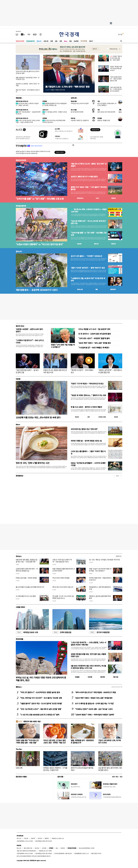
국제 (61, 41)
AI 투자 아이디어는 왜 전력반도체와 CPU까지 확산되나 (54, 121)
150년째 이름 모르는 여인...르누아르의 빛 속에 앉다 (38, 417)
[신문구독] (41, 34)
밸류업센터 (113, 289)
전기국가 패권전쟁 (99, 632)
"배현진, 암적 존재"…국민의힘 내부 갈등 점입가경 (110, 371)
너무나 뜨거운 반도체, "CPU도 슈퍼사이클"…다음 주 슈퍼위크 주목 (28, 121)
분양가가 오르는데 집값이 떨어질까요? (82, 769)
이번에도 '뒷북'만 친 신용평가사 (80, 120)
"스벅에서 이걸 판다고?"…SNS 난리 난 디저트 (30, 341)
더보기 (91, 41)
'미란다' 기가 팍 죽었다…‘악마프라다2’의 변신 (87, 384)
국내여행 (90, 677)
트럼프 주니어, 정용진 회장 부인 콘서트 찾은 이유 (55, 371)
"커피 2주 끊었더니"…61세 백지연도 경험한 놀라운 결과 (40, 692)
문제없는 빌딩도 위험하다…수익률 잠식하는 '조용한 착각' (55, 769)
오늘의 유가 (45, 110)
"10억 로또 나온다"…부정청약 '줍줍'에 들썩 (94, 338)
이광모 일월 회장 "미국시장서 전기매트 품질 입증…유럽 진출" (27, 741)
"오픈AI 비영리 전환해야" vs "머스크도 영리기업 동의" (39, 244)
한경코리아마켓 (20, 41)
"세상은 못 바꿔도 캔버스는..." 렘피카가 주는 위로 (88, 395)
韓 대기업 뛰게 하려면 (77, 112)
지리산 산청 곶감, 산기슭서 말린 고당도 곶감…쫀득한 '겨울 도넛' (55, 741)
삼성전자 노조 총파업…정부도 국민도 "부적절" (28, 85)
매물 (97, 289)
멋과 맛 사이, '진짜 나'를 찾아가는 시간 (33, 463)
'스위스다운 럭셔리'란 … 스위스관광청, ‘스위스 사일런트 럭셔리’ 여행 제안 (88, 644)
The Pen (19, 749)
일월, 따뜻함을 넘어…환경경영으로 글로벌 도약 (82, 741)
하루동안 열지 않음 (113, 49)
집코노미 (39, 41)
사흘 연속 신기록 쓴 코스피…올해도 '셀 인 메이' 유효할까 (89, 165)
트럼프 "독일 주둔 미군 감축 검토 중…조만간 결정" (116, 58)
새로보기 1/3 (119, 556)
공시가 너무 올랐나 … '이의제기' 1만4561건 (86, 256)
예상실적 (79, 244)
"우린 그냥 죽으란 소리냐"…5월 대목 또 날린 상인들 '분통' (41, 709)
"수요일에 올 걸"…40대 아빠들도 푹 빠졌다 (94, 348)
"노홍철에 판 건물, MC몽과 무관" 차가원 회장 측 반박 (88, 279)
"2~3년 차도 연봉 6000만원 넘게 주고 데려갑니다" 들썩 (40, 715)
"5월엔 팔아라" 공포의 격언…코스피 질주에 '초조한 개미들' (41, 703)
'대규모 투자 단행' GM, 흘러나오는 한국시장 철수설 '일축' (28, 72)
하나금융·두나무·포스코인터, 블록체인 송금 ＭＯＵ (63, 597)
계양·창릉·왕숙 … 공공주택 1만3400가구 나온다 (37, 290)
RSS (57, 848)
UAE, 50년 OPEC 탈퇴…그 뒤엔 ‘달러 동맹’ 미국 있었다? (116, 89)
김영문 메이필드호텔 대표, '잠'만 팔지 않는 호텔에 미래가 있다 (88, 655)
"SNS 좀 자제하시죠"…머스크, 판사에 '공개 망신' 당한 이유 (88, 222)
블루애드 (47, 838)
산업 (56, 41)
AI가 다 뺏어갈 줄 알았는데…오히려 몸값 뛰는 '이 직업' (94, 703)
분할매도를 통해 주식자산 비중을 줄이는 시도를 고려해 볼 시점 (55, 104)
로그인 (120, 34)
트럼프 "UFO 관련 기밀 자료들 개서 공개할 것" (63, 346)
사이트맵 (44, 848)
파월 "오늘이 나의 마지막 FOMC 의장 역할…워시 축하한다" (100, 570)
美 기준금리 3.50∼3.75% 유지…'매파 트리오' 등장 (67, 87)
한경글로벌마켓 (30, 41)
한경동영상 (19, 476)
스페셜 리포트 (20, 607)
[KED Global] (35, 34)
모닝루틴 (76, 41)
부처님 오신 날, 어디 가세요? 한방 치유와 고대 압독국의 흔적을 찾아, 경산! (41, 679)
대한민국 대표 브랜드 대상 (32, 721)
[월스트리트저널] (29, 34)
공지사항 (60, 777)
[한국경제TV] (23, 34)
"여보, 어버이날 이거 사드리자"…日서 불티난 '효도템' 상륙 (41, 698)
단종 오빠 (19, 768)
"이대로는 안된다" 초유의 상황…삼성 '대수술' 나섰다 (94, 709)
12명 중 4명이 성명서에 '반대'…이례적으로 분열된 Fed (27, 570)
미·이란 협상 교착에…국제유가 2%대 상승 (55, 113)
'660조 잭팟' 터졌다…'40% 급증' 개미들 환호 (95, 343)
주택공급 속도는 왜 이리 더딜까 (80, 103)
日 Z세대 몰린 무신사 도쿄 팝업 (26, 596)
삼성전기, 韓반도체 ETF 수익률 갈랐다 (84, 177)
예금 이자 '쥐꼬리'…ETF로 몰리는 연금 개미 (28, 91)
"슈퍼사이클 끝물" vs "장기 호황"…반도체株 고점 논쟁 (40, 199)
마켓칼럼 (45, 101)
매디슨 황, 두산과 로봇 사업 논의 (63, 587)
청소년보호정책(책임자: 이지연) (87, 848)
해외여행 (103, 677)
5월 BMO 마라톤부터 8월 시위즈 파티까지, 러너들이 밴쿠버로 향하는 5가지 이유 (88, 667)
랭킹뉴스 (19, 687)
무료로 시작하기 (60, 152)
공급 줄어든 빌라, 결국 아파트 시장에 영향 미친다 (110, 769)
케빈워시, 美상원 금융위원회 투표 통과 (100, 597)
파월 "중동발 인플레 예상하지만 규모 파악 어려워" (64, 570)
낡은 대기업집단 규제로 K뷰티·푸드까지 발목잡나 (107, 104)
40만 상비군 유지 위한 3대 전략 (106, 112)
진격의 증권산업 (62, 632)
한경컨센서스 (80, 198)
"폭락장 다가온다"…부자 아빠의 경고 (82, 371)
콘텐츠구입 (29, 848)
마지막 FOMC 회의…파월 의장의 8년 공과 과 (100, 579)
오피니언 (46, 41)
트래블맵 (77, 677)
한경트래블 (19, 639)
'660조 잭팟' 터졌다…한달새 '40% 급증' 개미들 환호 (94, 698)
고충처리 (33, 838)
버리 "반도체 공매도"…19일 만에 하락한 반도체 (28, 113)
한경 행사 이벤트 (21, 777)
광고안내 (40, 838)
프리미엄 (85, 41)
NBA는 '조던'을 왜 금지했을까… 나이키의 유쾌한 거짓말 (88, 464)
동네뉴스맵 (80, 289)
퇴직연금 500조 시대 (27, 632)
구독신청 (26, 838)
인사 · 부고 (115, 777)
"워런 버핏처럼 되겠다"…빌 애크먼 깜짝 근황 (27, 371)
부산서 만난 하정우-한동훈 (61, 578)
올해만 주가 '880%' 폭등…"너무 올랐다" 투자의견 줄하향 (89, 188)
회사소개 (19, 838)
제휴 (25, 848)
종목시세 (96, 244)
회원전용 (19, 98)
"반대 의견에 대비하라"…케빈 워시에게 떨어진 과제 (116, 79)
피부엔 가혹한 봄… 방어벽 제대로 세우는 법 (86, 441)
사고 (121, 777)
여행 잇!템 (116, 677)
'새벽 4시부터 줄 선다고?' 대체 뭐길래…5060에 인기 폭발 (95, 692)
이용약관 (63, 848)
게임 (70, 41)
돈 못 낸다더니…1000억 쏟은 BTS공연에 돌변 (95, 334)
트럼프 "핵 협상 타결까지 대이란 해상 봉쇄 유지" (116, 68)
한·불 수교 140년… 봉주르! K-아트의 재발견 (86, 407)
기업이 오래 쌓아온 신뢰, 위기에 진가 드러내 (109, 741)
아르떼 (18, 379)
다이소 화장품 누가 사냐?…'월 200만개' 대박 (94, 329)
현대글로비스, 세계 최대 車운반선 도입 (100, 588)
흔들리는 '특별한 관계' (104, 120)
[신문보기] (17, 34)
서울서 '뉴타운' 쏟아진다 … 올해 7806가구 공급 (88, 268)
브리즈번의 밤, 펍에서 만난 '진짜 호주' (84, 429)
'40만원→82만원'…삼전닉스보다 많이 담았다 (29, 330)
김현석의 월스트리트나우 (22, 101)
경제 (52, 41)
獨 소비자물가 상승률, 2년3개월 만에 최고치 (30, 587)
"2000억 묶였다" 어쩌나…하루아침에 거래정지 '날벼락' (95, 715)
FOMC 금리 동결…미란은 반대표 (26, 578)
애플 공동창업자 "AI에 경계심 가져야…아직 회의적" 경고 (28, 78)
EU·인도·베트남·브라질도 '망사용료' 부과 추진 (105, 560)
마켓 (114, 198)
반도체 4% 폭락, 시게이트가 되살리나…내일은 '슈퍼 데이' (27, 104)
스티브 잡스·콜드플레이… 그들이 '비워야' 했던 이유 (88, 452)
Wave (66, 41)
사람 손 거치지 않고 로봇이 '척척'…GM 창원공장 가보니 (62, 561)
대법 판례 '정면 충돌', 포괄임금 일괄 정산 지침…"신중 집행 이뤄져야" (27, 562)
